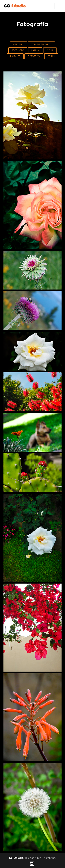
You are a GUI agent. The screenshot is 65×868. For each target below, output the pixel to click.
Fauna (35, 50)
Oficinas (18, 44)
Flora (50, 50)
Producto (18, 50)
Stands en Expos (41, 44)
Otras (51, 56)
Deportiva (34, 56)
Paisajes (15, 56)
